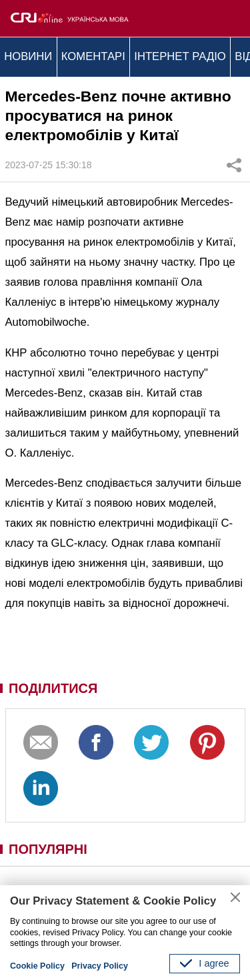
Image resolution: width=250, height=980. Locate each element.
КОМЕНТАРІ (93, 56)
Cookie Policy (37, 966)
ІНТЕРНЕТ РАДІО (180, 56)
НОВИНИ (28, 56)
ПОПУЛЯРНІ (48, 849)
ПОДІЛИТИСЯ (53, 688)
